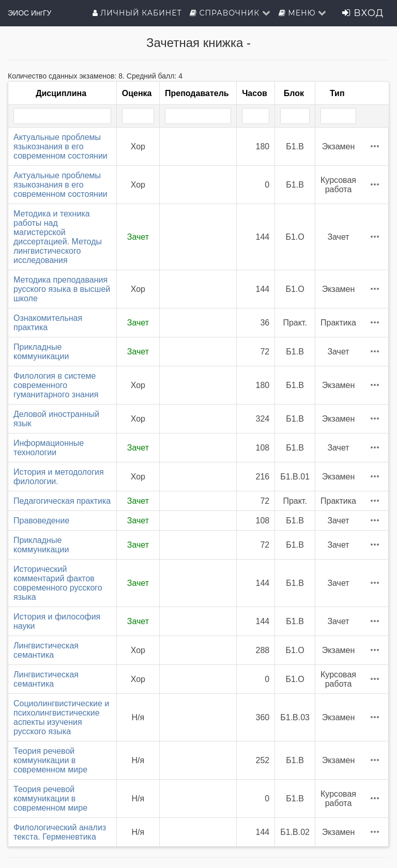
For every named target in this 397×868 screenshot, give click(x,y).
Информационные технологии (49, 448)
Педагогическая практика (62, 501)
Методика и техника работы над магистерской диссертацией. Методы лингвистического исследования (58, 237)
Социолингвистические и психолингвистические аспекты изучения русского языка (61, 717)
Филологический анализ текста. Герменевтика (60, 832)
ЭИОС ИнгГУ (29, 13)
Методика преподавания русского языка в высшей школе (62, 289)
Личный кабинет (137, 13)
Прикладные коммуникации (41, 352)
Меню (303, 13)
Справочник (230, 13)
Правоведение (41, 521)
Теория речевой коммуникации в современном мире (50, 760)
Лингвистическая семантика (46, 650)
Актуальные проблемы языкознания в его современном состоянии (60, 146)
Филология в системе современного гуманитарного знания (56, 385)
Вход (363, 13)
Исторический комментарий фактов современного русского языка (58, 583)
